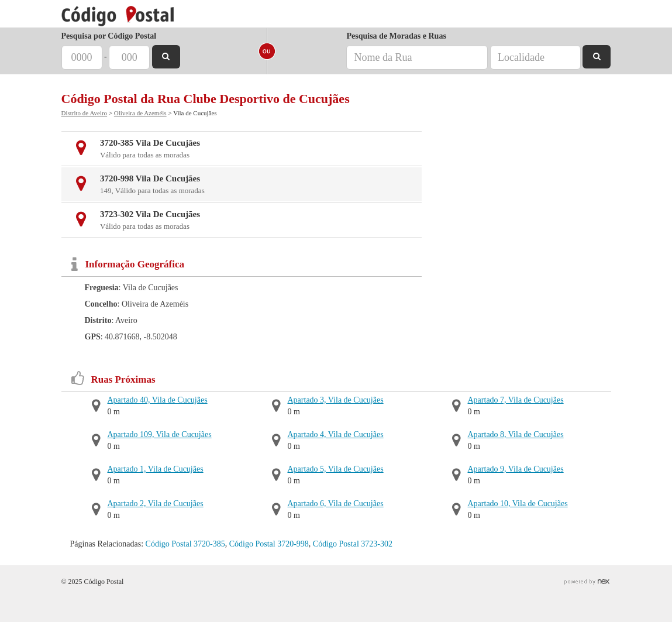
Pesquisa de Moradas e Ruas (396, 36)
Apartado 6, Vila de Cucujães (336, 504)
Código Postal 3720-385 (185, 544)
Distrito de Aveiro (85, 113)
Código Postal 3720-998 (269, 544)
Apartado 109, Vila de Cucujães (160, 434)
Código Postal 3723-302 (353, 544)
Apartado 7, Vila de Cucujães (516, 400)
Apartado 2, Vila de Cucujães (156, 504)
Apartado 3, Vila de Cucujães (336, 400)
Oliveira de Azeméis (140, 113)
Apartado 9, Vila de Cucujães (516, 469)
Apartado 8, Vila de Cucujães (516, 434)
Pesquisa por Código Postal (109, 36)
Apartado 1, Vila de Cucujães (156, 469)
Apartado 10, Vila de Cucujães (518, 504)
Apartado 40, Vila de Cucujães (158, 400)
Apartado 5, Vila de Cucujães (336, 469)
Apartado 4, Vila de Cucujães (336, 434)
